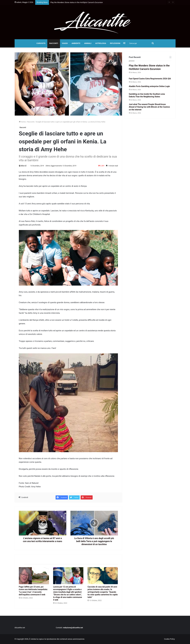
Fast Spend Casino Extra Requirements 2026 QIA (150, 79)
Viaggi (65, 43)
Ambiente (76, 43)
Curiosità (41, 43)
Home (22, 122)
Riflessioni (115, 43)
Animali (88, 43)
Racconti (54, 43)
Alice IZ (24, 166)
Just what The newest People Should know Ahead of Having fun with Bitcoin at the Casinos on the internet (149, 107)
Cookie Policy (170, 639)
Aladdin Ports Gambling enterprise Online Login (149, 86)
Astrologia (101, 43)
